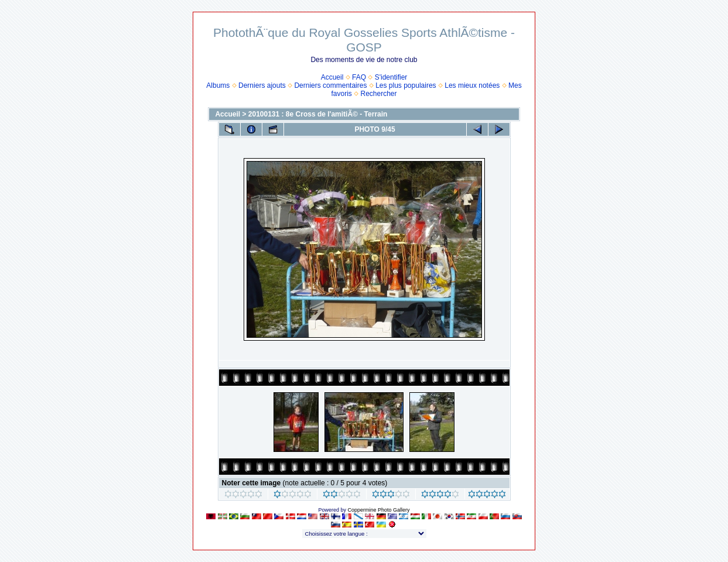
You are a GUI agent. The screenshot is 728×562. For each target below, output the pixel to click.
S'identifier (391, 77)
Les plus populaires (406, 85)
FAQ (359, 77)
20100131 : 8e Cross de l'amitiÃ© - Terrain (318, 114)
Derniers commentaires (330, 85)
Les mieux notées (472, 85)
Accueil (332, 77)
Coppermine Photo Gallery (378, 510)
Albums (218, 85)
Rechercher (379, 94)
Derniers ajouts (262, 85)
